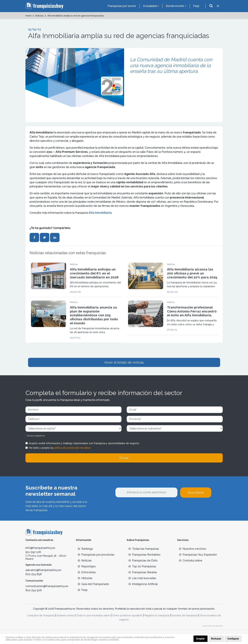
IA (218, 6)
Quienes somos (66, 615)
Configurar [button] (233, 639)
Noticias (85, 561)
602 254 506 (34, 590)
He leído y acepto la (60, 448)
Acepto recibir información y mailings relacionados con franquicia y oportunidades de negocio (84, 443)
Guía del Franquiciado (93, 584)
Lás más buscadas (142, 578)
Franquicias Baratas (143, 572)
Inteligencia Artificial (143, 584)
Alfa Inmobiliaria (100, 213)
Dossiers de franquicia (184, 615)
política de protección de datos (72, 448)
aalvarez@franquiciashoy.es (43, 570)
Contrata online (191, 561)
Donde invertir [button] (175, 6)
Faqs (196, 6)
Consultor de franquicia (41, 615)
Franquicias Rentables (144, 555)
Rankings (85, 549)
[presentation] (142, 507)
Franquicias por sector (122, 6)
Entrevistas (87, 572)
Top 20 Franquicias (142, 566)
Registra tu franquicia (157, 615)
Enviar (124, 458)
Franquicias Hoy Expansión (198, 555)
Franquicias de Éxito (143, 561)
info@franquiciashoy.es (40, 548)
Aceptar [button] (201, 639)
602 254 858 (34, 574)
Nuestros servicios (193, 549)
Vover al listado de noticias (124, 362)
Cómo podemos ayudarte (127, 615)
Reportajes (87, 566)
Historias (85, 578)
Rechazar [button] (216, 639)
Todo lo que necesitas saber (93, 615)
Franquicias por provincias (96, 555)
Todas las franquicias (144, 549)
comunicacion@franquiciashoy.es (47, 586)
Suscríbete (196, 493)
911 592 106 (33, 552)
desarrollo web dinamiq (213, 626)
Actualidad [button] (150, 6)
